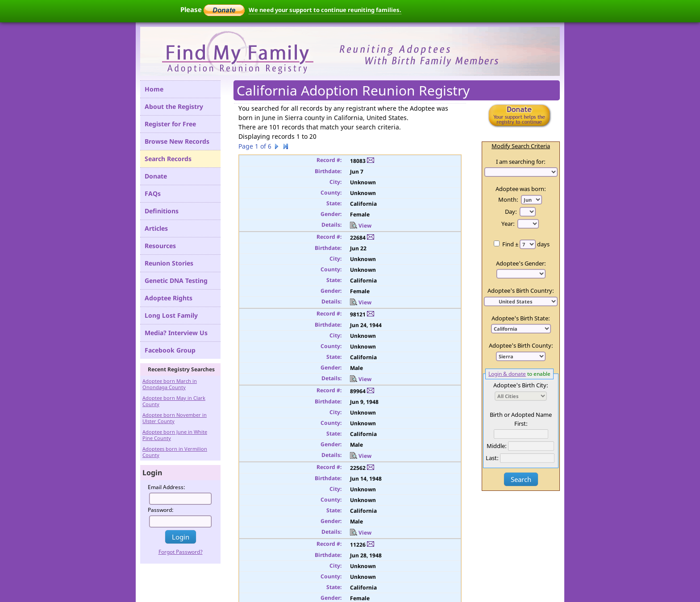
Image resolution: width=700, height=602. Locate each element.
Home (154, 89)
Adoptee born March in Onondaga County (170, 384)
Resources (160, 246)
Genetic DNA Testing (176, 280)
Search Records (168, 159)
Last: (492, 458)
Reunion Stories (169, 263)
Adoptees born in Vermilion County (175, 452)
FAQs (153, 193)
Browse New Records (177, 141)
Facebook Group (170, 350)
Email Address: (167, 487)
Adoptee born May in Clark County (174, 401)
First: (521, 423)
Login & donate (507, 374)
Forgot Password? (181, 552)
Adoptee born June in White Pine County (175, 435)
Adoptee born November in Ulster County (175, 418)
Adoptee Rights (169, 298)
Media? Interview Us (176, 333)
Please (212, 9)
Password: (161, 510)
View (361, 226)
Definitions (162, 211)
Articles (156, 228)
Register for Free (170, 124)
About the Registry (174, 106)
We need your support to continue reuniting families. (325, 10)
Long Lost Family (171, 315)
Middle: (497, 446)
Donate (156, 176)
